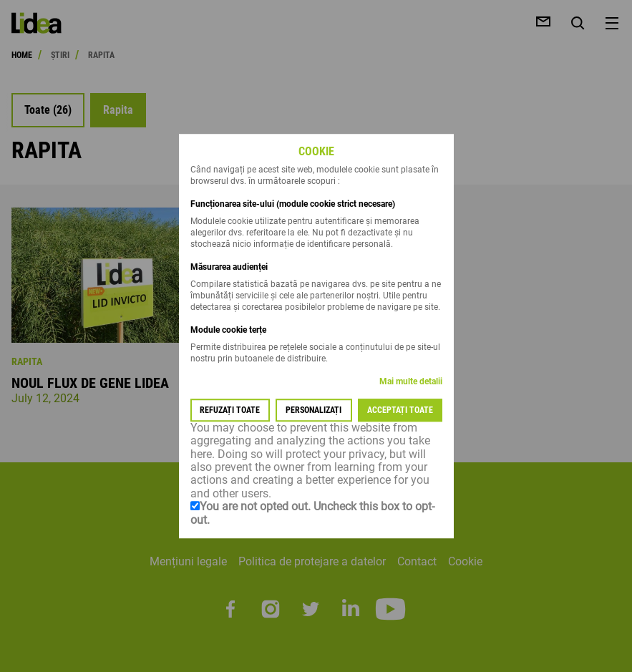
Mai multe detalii (411, 381)
